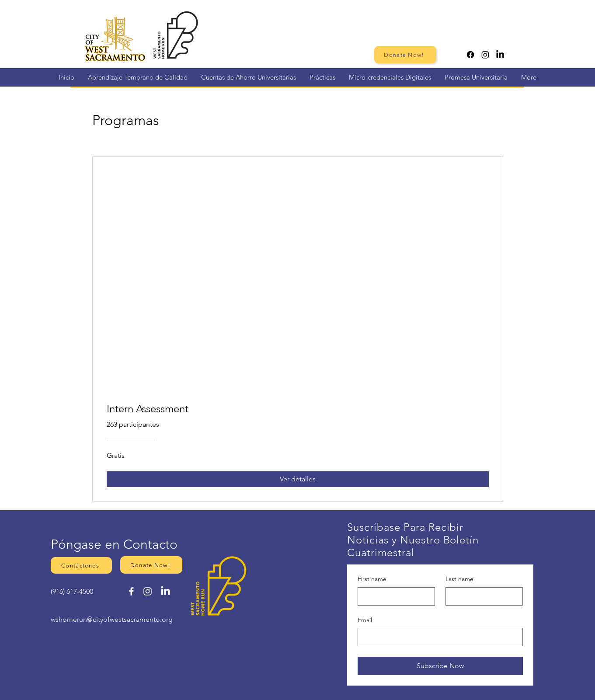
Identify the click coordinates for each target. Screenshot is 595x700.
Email (365, 620)
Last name (459, 579)
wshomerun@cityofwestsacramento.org (112, 619)
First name (372, 579)
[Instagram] (485, 55)
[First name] (394, 596)
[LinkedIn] (500, 55)
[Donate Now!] (405, 55)
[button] (81, 565)
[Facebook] (470, 55)
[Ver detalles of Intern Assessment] (298, 479)
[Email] (438, 637)
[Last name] (482, 596)
